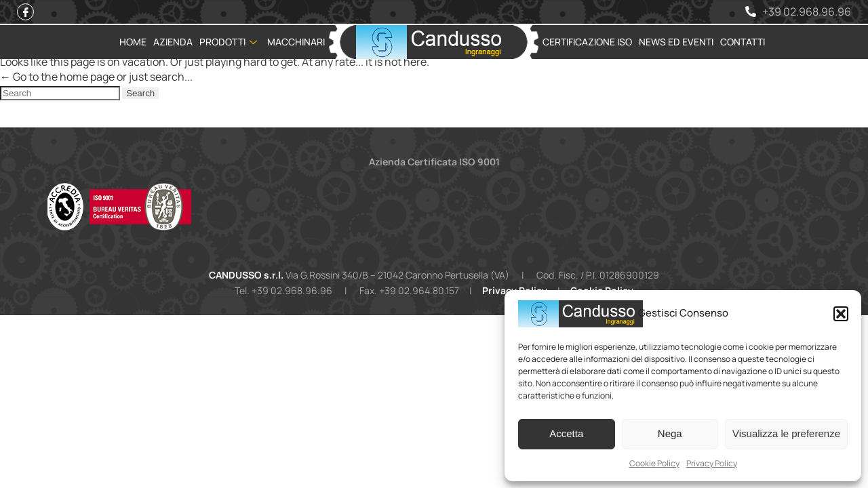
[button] (841, 314)
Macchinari (296, 42)
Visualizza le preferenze (786, 433)
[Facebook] (25, 12)
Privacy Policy (712, 463)
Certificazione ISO (587, 42)
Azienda (173, 42)
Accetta (566, 433)
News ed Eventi (676, 42)
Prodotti (230, 42)
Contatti (743, 42)
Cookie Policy (654, 463)
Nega (670, 433)
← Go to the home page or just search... (96, 77)
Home (133, 42)
